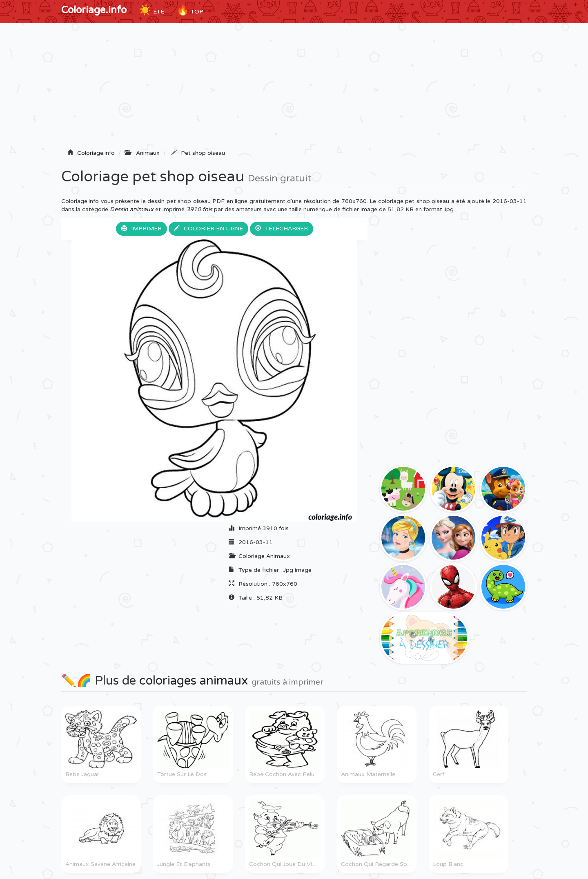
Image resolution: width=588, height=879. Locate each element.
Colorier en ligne (208, 229)
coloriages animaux (194, 681)
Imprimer (141, 229)
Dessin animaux (132, 209)
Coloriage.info (94, 10)
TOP (190, 10)
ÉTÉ (151, 10)
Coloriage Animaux (264, 556)
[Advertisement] (294, 89)
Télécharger (282, 229)
